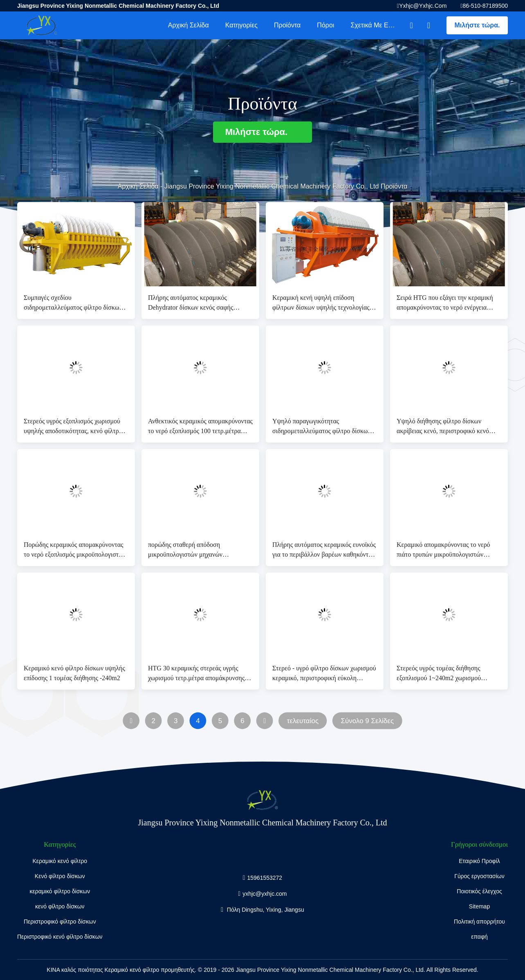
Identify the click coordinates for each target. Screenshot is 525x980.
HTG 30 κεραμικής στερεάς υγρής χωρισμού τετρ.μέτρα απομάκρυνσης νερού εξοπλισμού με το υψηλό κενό (196, 674)
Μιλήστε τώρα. (477, 25)
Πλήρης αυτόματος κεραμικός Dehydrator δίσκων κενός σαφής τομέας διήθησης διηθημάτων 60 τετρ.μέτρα (191, 303)
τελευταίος (303, 721)
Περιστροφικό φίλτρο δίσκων (60, 922)
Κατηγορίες (241, 25)
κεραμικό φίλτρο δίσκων (60, 891)
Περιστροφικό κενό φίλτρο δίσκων (60, 937)
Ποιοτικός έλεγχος (479, 891)
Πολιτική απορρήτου (479, 922)
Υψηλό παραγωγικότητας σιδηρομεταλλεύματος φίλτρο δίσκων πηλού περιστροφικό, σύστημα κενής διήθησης (322, 427)
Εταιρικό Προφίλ (479, 861)
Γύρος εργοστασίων (479, 876)
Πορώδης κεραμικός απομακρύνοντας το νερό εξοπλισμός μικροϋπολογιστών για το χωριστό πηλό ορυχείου (75, 550)
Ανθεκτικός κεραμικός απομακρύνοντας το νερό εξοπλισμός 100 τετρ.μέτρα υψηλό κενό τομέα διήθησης (200, 427)
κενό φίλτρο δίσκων (60, 906)
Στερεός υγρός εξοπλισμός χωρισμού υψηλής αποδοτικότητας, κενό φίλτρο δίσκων (73, 427)
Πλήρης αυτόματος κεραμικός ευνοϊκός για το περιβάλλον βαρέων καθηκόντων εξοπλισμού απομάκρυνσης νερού (324, 550)
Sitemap (479, 906)
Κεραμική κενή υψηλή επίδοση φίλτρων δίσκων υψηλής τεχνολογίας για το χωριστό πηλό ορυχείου (321, 303)
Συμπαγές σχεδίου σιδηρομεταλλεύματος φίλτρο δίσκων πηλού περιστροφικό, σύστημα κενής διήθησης (73, 303)
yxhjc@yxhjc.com (423, 6)
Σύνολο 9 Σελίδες (367, 721)
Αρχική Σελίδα (188, 25)
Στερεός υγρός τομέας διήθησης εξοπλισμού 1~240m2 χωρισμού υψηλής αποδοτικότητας (439, 674)
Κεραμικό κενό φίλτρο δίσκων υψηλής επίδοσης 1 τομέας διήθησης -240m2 (74, 673)
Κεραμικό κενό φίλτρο (60, 861)
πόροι (325, 25)
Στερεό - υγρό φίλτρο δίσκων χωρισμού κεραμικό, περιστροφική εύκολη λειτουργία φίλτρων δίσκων (324, 674)
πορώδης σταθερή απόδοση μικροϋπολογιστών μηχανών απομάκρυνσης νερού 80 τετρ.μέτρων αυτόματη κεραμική (197, 550)
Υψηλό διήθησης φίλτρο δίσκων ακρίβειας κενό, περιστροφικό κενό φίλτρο (443, 427)
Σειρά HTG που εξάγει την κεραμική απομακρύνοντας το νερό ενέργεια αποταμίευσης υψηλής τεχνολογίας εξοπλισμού (445, 303)
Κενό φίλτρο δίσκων (60, 876)
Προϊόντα (287, 25)
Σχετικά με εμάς (375, 25)
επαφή (479, 937)
